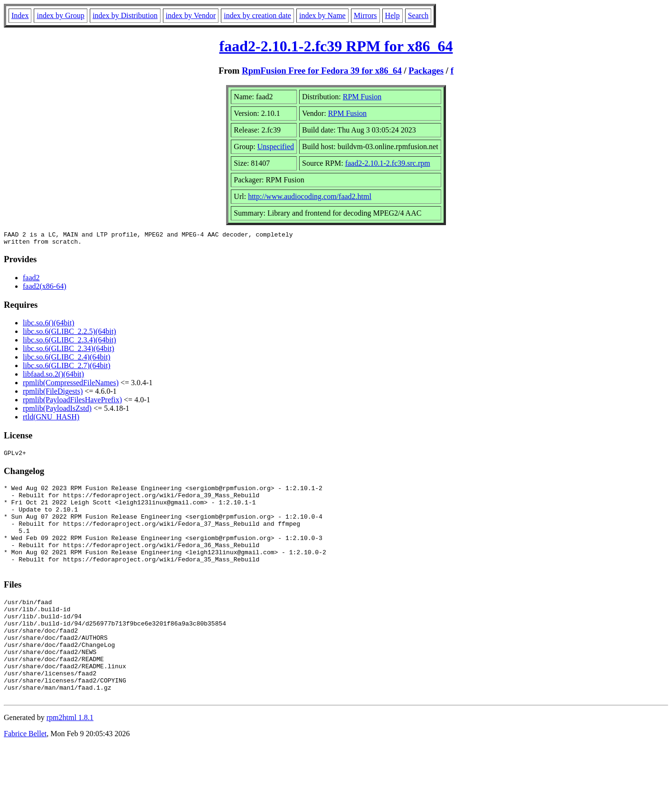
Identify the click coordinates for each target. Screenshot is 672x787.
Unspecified (276, 147)
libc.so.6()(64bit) (48, 326)
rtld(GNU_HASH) (51, 420)
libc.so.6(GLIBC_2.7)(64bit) (66, 368)
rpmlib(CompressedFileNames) (71, 385)
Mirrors (365, 15)
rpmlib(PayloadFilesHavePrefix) (72, 403)
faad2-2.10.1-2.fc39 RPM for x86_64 (336, 46)
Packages (426, 71)
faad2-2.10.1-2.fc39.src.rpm (388, 163)
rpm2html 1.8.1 (70, 759)
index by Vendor (191, 15)
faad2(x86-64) (45, 289)
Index (20, 15)
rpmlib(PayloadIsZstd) (57, 411)
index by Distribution (125, 15)
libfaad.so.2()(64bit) (53, 377)
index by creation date (257, 15)
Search (418, 15)
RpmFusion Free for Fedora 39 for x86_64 (322, 71)
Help (393, 15)
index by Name (322, 15)
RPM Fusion (362, 97)
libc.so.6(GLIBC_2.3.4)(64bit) (69, 343)
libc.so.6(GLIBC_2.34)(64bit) (68, 351)
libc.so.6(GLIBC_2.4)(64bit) (66, 360)
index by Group (60, 15)
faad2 (31, 280)
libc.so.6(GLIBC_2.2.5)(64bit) (69, 334)
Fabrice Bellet (25, 775)
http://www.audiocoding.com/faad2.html (310, 196)
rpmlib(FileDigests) (53, 394)
